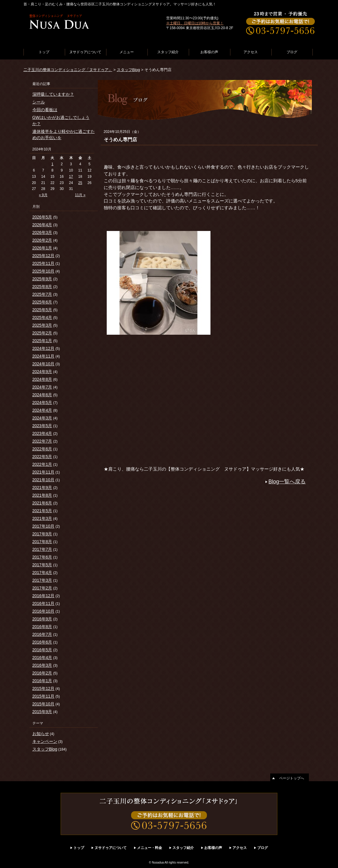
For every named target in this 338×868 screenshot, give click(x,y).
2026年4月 (42, 225)
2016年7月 (42, 634)
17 (71, 177)
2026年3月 (42, 232)
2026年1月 (42, 248)
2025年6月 (42, 302)
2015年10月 (44, 704)
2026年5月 (42, 217)
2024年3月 (42, 418)
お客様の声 (209, 52)
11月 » (80, 195)
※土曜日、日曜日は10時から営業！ (195, 23)
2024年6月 (42, 395)
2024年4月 (42, 410)
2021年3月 (42, 518)
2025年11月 (44, 263)
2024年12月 (44, 348)
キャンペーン (45, 741)
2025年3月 (42, 325)
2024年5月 (42, 402)
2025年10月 (44, 271)
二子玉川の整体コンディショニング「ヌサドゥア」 (68, 70)
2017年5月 (42, 565)
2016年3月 (42, 665)
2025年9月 (42, 279)
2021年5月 (42, 511)
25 (80, 183)
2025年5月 (42, 310)
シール (39, 102)
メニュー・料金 (150, 848)
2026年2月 (42, 240)
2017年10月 (44, 526)
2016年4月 (42, 658)
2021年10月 (44, 480)
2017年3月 (42, 580)
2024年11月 (44, 356)
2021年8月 (42, 495)
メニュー (127, 52)
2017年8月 (42, 542)
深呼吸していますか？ (53, 94)
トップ (44, 52)
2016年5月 (42, 650)
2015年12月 (44, 688)
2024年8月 (42, 379)
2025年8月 (42, 287)
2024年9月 (42, 372)
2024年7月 (42, 387)
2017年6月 (42, 557)
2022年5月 (42, 457)
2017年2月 (42, 588)
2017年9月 (42, 534)
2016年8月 (42, 627)
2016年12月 (44, 596)
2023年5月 (42, 426)
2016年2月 (42, 673)
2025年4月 (42, 317)
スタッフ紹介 (168, 52)
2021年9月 (42, 488)
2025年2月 (42, 333)
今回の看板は (45, 110)
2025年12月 (44, 256)
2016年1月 (42, 681)
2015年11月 (44, 696)
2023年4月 (42, 433)
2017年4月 (42, 573)
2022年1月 (42, 464)
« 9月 (43, 195)
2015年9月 (42, 712)
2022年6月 (42, 449)
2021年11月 (44, 472)
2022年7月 (42, 441)
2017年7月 (42, 549)
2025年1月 (42, 341)
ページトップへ (292, 778)
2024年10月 (44, 364)
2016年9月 (42, 619)
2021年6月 (42, 503)
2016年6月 (42, 642)
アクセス (251, 52)
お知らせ (41, 734)
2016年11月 (44, 603)
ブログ (292, 52)
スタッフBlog (128, 70)
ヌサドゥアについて (85, 52)
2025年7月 (42, 294)
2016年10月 (44, 611)
